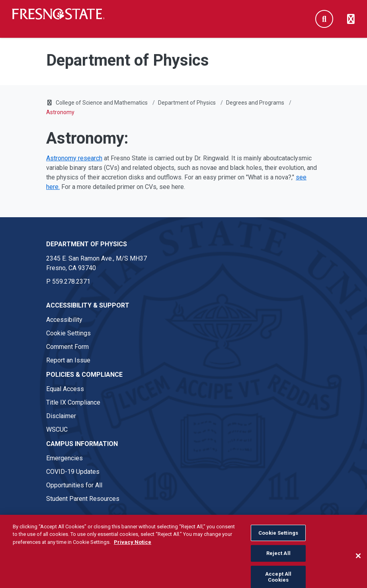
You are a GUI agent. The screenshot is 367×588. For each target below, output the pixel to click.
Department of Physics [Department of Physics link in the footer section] (87, 244)
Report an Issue (68, 360)
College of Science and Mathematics (102, 103)
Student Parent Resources (83, 499)
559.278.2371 (71, 281)
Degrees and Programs (255, 103)
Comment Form (67, 347)
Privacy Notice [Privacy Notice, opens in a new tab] (133, 549)
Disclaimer (61, 416)
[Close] (358, 563)
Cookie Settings (68, 333)
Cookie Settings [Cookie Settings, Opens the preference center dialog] (278, 540)
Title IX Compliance (73, 402)
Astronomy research (74, 158)
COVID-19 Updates (73, 472)
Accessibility (64, 320)
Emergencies (64, 458)
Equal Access (65, 389)
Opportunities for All (74, 485)
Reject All (278, 560)
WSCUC (57, 429)
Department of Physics (187, 103)
